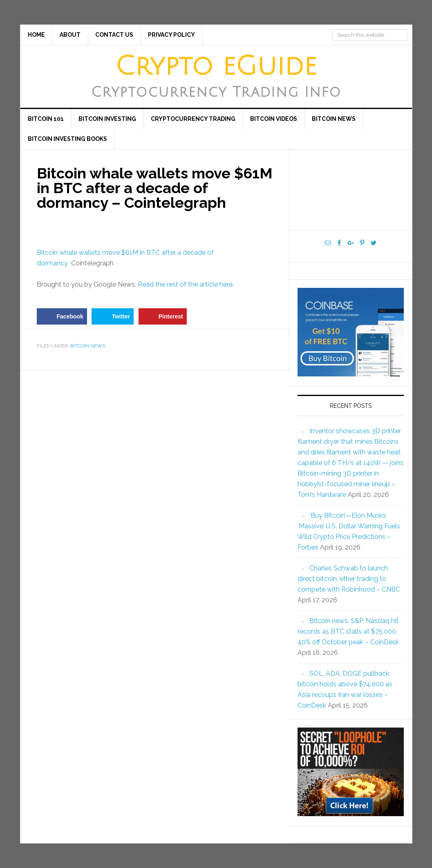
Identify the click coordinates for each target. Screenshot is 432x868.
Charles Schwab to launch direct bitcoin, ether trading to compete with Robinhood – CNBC (349, 579)
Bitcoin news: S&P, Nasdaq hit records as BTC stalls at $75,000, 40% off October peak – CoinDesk (348, 631)
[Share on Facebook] (62, 316)
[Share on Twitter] (113, 316)
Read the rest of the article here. (186, 284)
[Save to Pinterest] (163, 316)
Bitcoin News (88, 346)
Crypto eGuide (216, 67)
